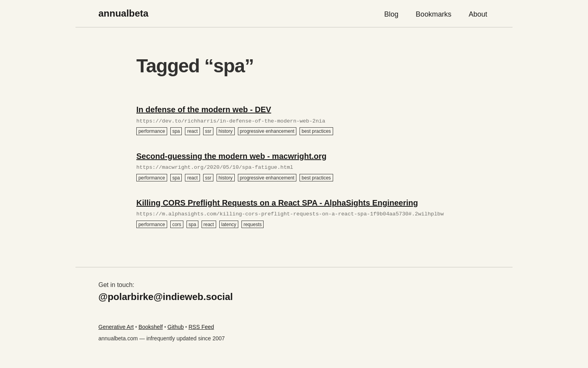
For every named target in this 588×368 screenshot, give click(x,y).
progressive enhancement (267, 131)
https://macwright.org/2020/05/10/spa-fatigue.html (215, 168)
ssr (208, 131)
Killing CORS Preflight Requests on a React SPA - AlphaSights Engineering (277, 203)
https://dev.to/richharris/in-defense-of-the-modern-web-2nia (231, 121)
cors (177, 224)
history (225, 131)
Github (176, 327)
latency (229, 224)
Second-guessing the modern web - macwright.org (231, 156)
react (193, 131)
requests (253, 224)
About (478, 14)
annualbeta (123, 13)
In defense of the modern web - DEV (204, 109)
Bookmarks (433, 14)
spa (176, 131)
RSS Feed (201, 327)
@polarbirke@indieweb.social (166, 297)
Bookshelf (150, 327)
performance (152, 131)
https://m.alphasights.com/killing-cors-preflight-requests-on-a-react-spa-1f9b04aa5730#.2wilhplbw (290, 214)
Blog (391, 14)
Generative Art (116, 327)
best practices (316, 131)
